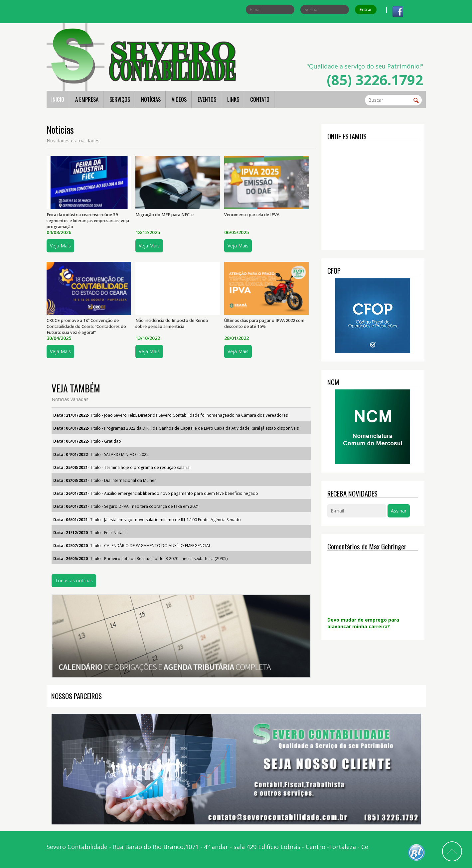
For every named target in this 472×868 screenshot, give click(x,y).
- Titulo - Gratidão (87, 441)
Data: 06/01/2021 (71, 506)
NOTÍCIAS (151, 99)
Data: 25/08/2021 (71, 467)
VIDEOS (179, 99)
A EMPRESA (87, 99)
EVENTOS (207, 99)
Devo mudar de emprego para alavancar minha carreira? (363, 623)
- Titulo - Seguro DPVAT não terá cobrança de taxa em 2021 (126, 506)
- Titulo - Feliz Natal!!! (90, 533)
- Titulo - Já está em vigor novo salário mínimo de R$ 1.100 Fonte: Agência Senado (147, 520)
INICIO (58, 99)
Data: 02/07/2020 (71, 546)
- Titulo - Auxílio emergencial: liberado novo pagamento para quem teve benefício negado (156, 493)
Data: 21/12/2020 (71, 533)
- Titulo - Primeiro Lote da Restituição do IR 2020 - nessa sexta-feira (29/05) (140, 559)
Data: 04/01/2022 (71, 454)
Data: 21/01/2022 (71, 415)
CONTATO (260, 99)
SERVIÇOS (120, 99)
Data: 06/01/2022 (71, 428)
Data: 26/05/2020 (71, 559)
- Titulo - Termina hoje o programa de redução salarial (122, 467)
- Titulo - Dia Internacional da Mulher (105, 480)
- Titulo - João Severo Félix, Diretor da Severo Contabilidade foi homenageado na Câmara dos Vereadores (170, 415)
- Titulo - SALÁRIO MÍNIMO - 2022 (101, 454)
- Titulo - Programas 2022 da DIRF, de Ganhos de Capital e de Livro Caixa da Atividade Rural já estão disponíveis (176, 428)
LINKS (233, 99)
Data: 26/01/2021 (71, 493)
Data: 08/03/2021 (71, 480)
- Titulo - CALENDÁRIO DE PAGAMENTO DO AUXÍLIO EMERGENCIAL (132, 546)
